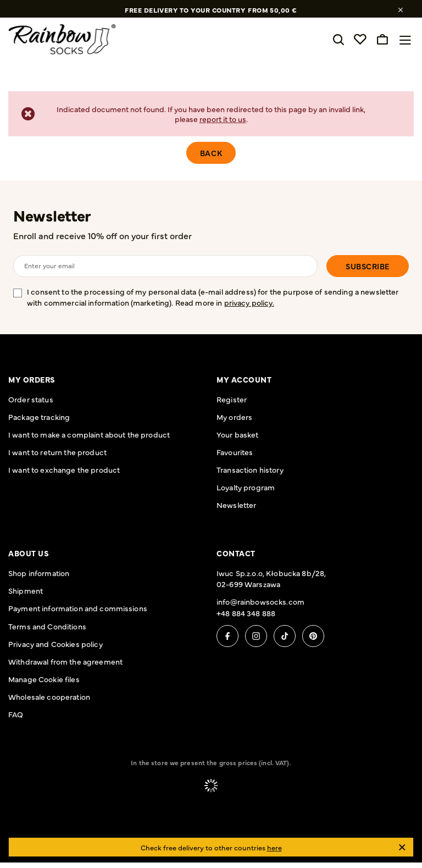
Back (211, 153)
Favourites (235, 452)
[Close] (402, 847)
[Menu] (408, 40)
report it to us (223, 119)
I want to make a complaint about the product (89, 434)
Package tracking (39, 417)
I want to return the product (57, 452)
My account (244, 379)
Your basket (238, 434)
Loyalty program (246, 487)
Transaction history (250, 469)
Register (232, 399)
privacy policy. (249, 302)
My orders (32, 379)
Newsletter (52, 215)
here (274, 847)
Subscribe (368, 266)
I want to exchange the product (64, 469)
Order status (31, 399)
